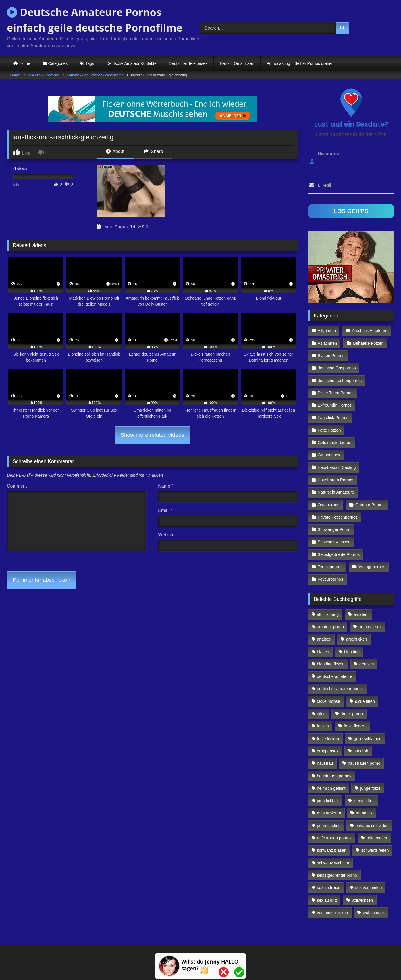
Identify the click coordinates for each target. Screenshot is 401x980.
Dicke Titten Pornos (336, 393)
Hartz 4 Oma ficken (237, 63)
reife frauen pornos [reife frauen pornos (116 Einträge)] (334, 838)
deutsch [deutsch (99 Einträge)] (367, 664)
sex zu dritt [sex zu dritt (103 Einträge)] (327, 900)
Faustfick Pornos (333, 418)
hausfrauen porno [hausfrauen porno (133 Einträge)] (364, 763)
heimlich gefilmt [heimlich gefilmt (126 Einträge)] (331, 788)
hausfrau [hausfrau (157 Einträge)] (325, 763)
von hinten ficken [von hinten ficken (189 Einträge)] (332, 913)
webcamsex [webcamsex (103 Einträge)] (374, 913)
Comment (17, 486)
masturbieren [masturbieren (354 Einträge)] (329, 813)
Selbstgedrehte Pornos (339, 554)
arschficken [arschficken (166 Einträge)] (357, 639)
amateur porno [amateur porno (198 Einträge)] (330, 627)
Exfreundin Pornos (335, 405)
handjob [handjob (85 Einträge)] (361, 751)
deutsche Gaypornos (337, 368)
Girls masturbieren (335, 443)
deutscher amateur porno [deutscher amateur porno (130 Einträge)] (340, 689)
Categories (58, 63)
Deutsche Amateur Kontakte (131, 63)
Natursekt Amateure (336, 492)
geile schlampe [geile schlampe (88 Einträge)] (368, 739)
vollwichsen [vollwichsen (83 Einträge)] (363, 900)
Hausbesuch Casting (337, 467)
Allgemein (327, 331)
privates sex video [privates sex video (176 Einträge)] (372, 826)
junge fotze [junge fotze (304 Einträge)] (370, 788)
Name (166, 486)
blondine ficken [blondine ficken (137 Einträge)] (331, 664)
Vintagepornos (372, 567)
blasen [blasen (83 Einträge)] (323, 652)
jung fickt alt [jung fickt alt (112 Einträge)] (328, 801)
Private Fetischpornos (338, 517)
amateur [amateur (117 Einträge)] (361, 614)
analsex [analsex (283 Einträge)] (324, 639)
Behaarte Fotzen (368, 343)
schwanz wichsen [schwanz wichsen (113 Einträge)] (333, 863)
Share (153, 151)
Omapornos (328, 505)
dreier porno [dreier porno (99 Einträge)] (352, 714)
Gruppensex (329, 455)
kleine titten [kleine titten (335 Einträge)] (364, 801)
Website (166, 535)
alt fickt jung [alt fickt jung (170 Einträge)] (328, 614)
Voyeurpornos (330, 579)
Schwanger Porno (334, 529)
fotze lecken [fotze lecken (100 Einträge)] (328, 739)
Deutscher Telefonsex (188, 63)
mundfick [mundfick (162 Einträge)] (364, 813)
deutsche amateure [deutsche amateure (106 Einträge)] (335, 676)
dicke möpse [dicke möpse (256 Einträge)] (328, 701)
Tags (90, 63)
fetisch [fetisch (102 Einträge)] (323, 726)
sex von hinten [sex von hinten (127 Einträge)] (369, 888)
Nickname (328, 154)
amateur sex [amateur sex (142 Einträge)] (370, 627)
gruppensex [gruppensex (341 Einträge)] (328, 751)
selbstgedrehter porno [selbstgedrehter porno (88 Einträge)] (337, 875)
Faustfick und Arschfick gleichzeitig (95, 75)
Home (25, 63)
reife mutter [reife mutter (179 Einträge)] (377, 838)
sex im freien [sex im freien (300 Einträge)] (329, 888)
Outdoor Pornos (370, 505)
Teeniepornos (330, 567)
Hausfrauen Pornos (336, 480)
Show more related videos (152, 435)
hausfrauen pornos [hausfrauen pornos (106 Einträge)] (334, 776)
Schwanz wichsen (334, 542)
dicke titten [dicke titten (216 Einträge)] (365, 701)
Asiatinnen (327, 343)
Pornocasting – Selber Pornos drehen (300, 63)
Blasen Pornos (331, 356)
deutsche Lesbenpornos (340, 381)
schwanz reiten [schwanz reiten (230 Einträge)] (375, 850)
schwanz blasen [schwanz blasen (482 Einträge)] (331, 850)
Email (165, 510)
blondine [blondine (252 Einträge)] (352, 652)
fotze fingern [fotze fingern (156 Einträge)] (355, 726)
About (115, 151)
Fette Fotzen (329, 430)
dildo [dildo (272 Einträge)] (321, 714)
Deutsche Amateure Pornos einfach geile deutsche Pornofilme (95, 20)
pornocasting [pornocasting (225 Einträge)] (329, 826)
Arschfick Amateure (43, 75)
